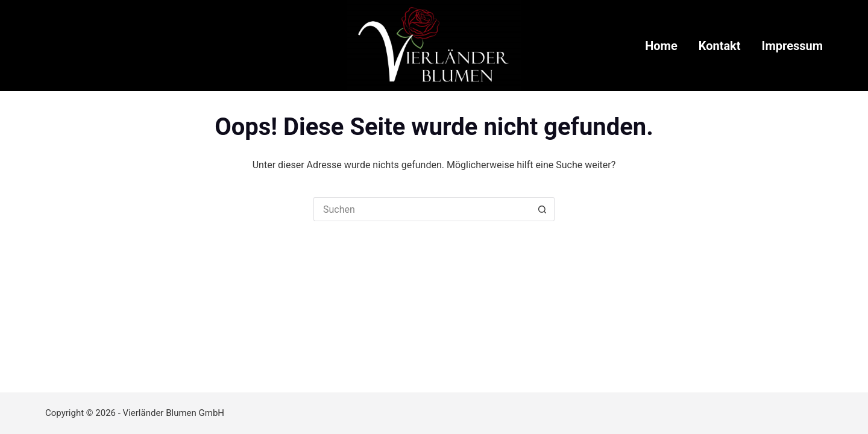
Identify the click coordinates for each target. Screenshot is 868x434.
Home (661, 46)
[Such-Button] (542, 209)
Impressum (792, 46)
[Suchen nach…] (422, 209)
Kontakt (720, 46)
